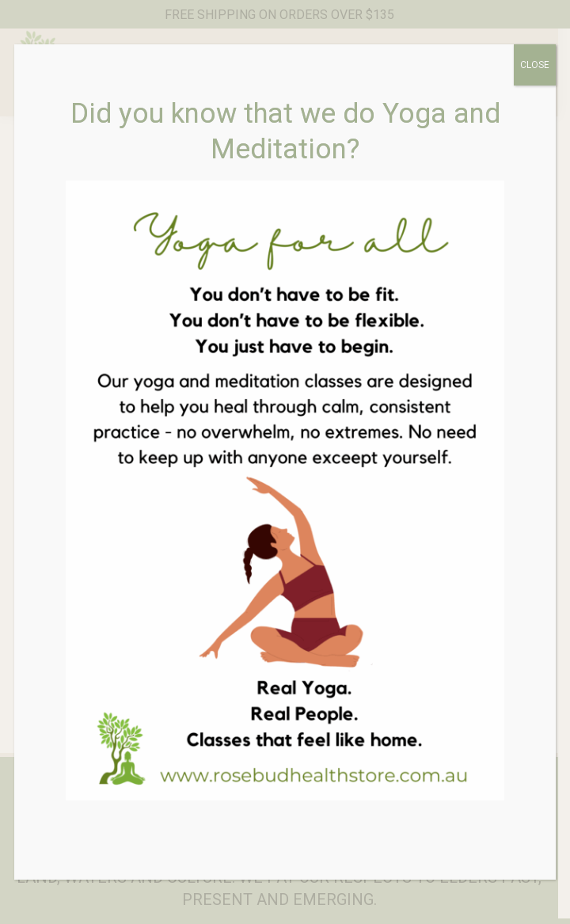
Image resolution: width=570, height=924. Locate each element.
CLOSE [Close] (535, 65)
